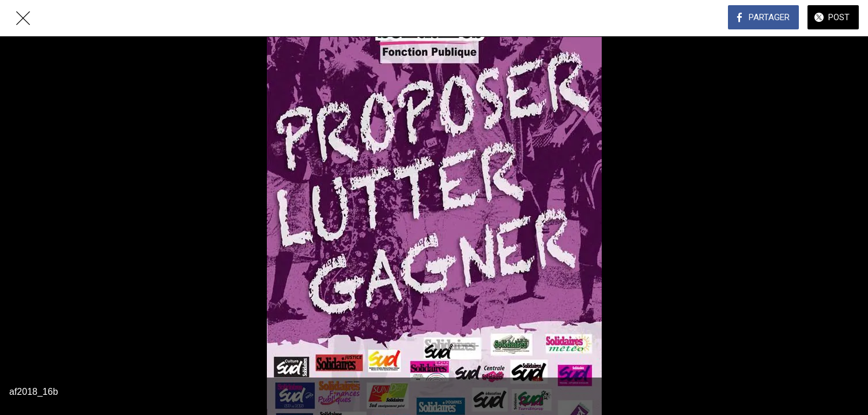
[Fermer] (23, 18)
